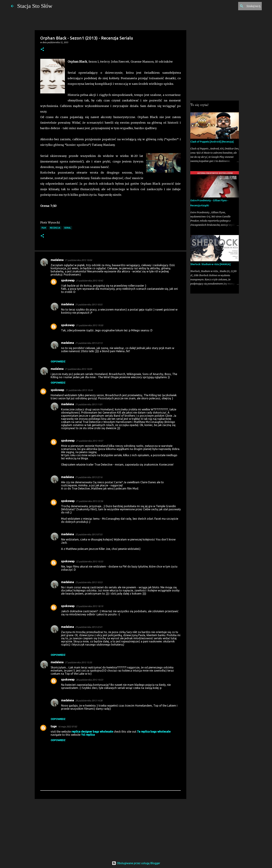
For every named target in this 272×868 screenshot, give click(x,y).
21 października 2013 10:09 (78, 369)
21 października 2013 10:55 (89, 304)
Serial (67, 228)
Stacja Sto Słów (35, 6)
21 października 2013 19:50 (90, 325)
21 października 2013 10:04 (78, 260)
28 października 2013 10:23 (90, 680)
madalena (57, 260)
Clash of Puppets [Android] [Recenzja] (212, 142)
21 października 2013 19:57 (90, 441)
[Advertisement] (110, 828)
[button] (42, 50)
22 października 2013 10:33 (90, 561)
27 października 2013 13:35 (78, 662)
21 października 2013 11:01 (89, 404)
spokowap (68, 280)
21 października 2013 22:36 (90, 501)
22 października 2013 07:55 (89, 534)
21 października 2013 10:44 (79, 390)
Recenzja (55, 228)
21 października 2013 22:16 (89, 477)
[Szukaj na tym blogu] (244, 6)
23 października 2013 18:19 (90, 606)
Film (44, 228)
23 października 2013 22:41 (89, 627)
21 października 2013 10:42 (90, 281)
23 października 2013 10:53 (89, 582)
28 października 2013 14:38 (89, 701)
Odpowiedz (58, 362)
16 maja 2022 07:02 (67, 727)
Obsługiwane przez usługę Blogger (136, 863)
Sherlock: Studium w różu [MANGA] (210, 264)
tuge (54, 726)
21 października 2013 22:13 (89, 343)
